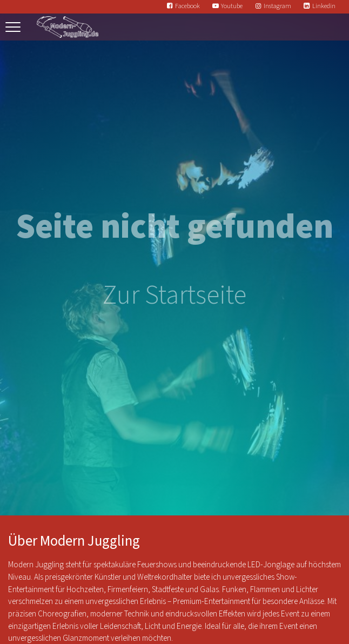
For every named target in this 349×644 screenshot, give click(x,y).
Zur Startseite (174, 295)
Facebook (187, 6)
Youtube (232, 6)
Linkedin (324, 6)
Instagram (277, 6)
